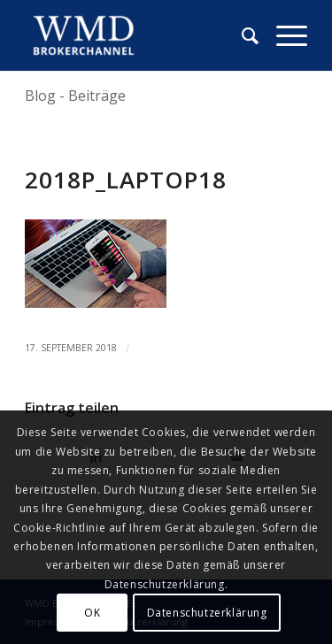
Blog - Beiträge (75, 96)
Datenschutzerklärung (207, 613)
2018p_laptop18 (126, 180)
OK (92, 613)
